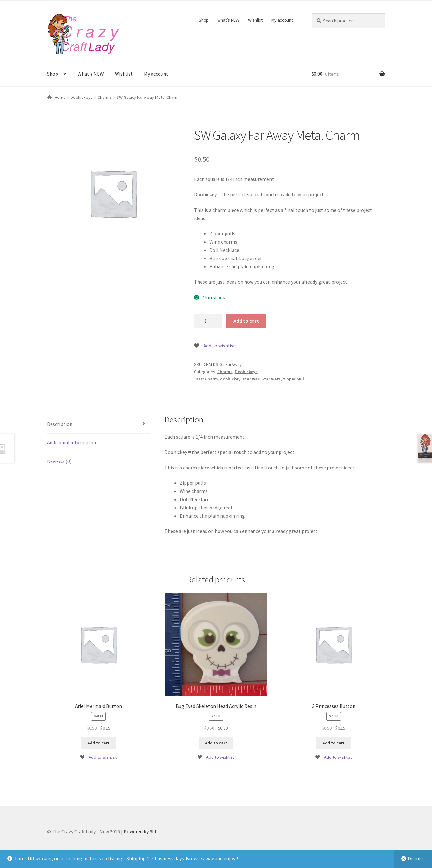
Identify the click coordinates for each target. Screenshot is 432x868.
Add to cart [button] (98, 743)
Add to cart (246, 321)
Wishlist (255, 20)
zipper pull (294, 379)
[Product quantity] (208, 321)
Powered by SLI (140, 831)
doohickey (230, 379)
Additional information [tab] (72, 442)
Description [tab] (60, 424)
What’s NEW (228, 20)
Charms (105, 97)
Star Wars (271, 379)
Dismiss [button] (416, 858)
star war (251, 379)
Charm (211, 379)
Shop (204, 20)
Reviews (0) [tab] (59, 461)
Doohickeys (82, 97)
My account (282, 20)
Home (60, 97)
